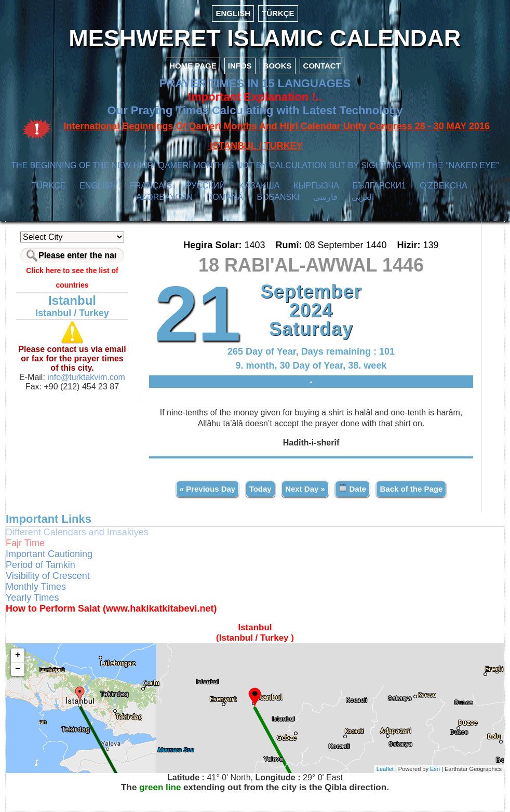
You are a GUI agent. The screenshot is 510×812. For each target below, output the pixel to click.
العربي (363, 197)
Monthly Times (36, 587)
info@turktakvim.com (85, 377)
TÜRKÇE (278, 13)
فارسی (325, 197)
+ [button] (18, 655)
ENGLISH (233, 13)
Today (260, 489)
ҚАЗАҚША (259, 186)
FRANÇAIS (151, 186)
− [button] (18, 669)
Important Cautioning (49, 554)
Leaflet (385, 769)
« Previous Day (208, 489)
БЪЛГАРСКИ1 (379, 186)
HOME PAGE (193, 66)
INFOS (240, 66)
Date (352, 488)
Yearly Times (32, 598)
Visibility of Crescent (48, 576)
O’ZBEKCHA (443, 186)
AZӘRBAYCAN (164, 197)
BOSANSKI (278, 197)
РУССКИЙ (206, 186)
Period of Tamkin (41, 565)
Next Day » (305, 489)
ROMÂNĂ (225, 197)
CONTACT (322, 66)
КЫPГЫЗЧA (316, 186)
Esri (435, 769)
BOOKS (278, 66)
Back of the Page (411, 489)
